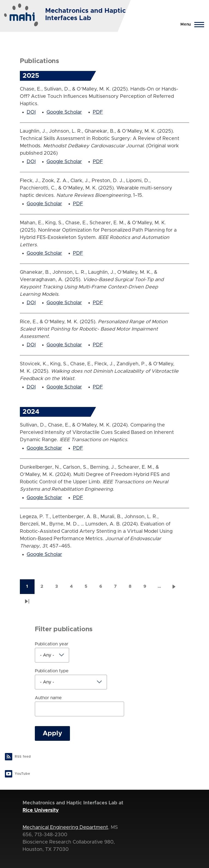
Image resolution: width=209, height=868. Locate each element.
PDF (98, 112)
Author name (48, 698)
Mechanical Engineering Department (65, 827)
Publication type (52, 671)
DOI (31, 112)
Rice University (41, 810)
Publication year (52, 644)
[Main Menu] (191, 24)
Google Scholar (64, 112)
